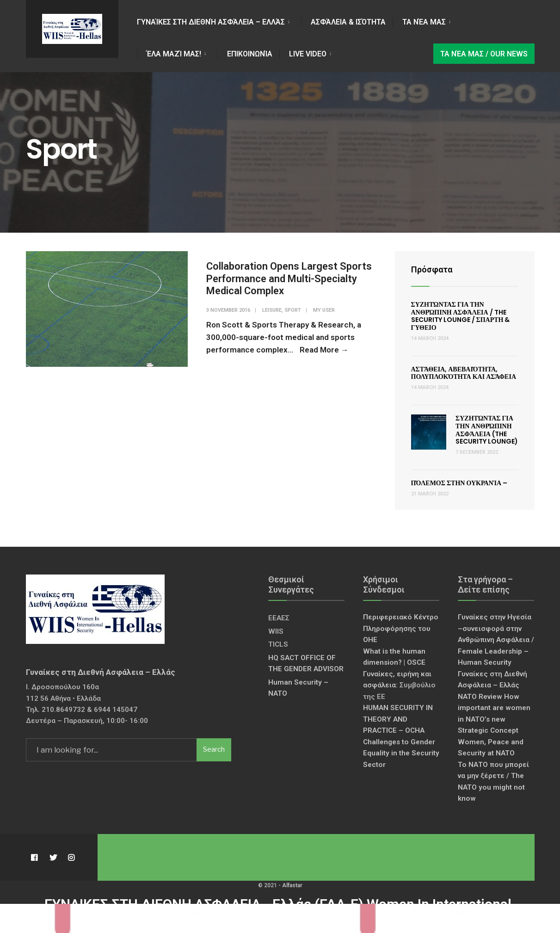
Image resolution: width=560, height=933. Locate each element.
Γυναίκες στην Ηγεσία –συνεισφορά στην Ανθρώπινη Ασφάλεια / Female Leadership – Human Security (496, 640)
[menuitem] (219, 21)
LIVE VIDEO (308, 54)
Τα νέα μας (424, 22)
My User (324, 310)
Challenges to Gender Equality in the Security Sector (401, 753)
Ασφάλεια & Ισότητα (348, 22)
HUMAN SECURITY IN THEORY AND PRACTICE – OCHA (398, 719)
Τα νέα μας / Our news (484, 54)
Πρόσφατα (432, 269)
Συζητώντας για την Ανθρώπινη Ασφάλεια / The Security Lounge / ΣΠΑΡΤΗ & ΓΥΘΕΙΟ (461, 316)
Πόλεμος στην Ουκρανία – (459, 483)
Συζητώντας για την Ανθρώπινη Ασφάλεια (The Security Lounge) (487, 430)
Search (214, 749)
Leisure (272, 310)
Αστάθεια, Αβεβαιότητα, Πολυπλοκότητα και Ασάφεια (464, 373)
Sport (293, 310)
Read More (324, 350)
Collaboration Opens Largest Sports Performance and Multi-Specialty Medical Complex (289, 278)
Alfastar (292, 885)
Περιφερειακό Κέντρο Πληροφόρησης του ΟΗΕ (401, 628)
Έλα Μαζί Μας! (174, 54)
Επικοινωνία (250, 54)
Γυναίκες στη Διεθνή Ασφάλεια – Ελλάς (211, 22)
